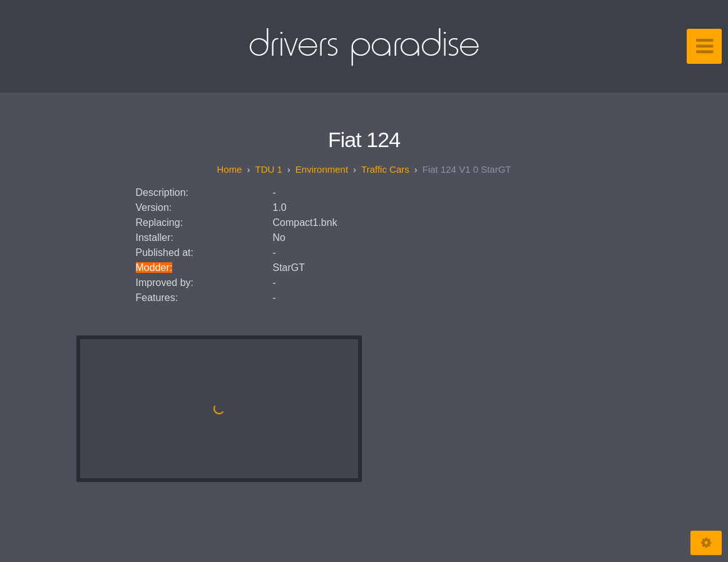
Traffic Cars (385, 169)
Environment (322, 169)
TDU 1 (269, 169)
